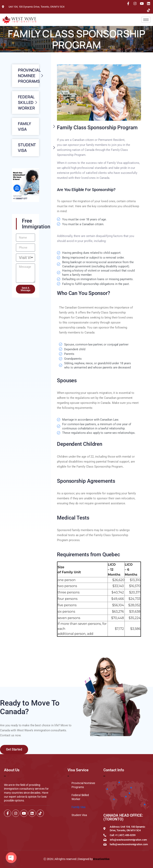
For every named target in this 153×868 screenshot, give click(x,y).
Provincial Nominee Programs (83, 785)
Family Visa (78, 807)
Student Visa (79, 815)
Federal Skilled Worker (80, 797)
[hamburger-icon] (146, 20)
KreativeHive (101, 859)
